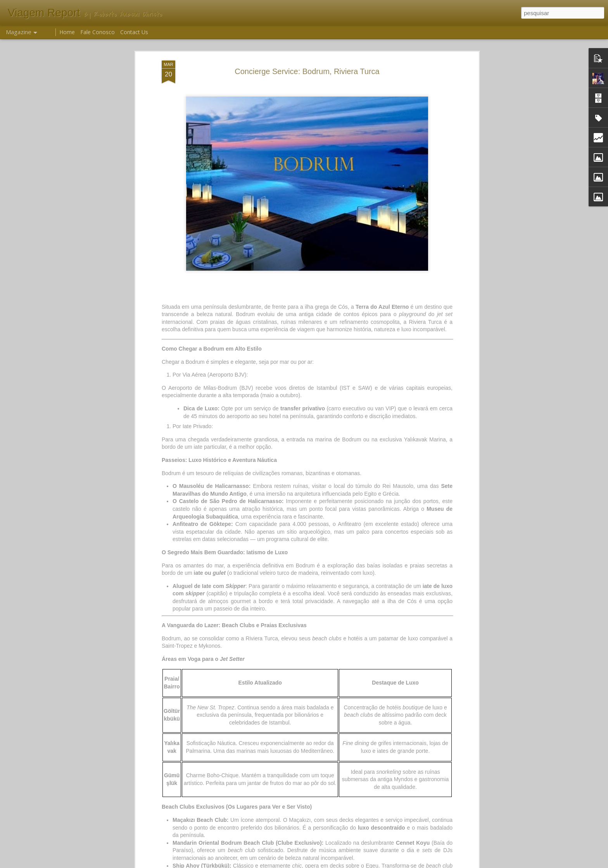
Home (67, 32)
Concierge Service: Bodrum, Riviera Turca (307, 71)
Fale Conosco (98, 32)
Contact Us (134, 32)
